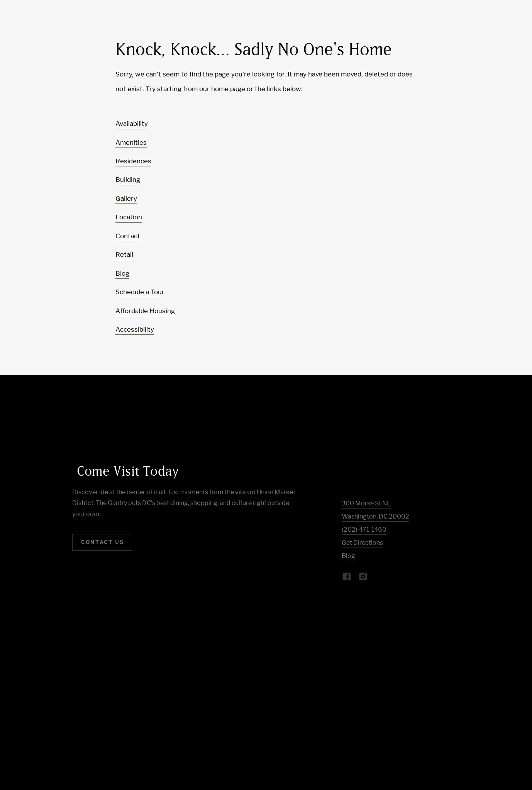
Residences (133, 161)
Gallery (126, 198)
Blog (122, 273)
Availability (132, 124)
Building (128, 180)
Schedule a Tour (140, 292)
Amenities (131, 142)
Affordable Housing (145, 311)
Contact (128, 236)
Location (129, 217)
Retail (124, 254)
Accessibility (135, 329)
